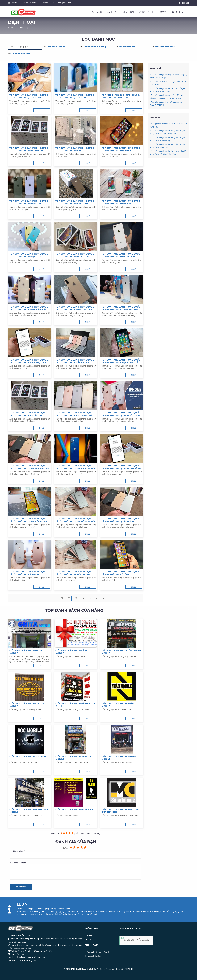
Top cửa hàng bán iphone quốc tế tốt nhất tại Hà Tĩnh (121, 573)
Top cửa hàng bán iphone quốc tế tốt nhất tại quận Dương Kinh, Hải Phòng (121, 520)
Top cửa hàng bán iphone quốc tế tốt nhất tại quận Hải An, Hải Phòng (29, 520)
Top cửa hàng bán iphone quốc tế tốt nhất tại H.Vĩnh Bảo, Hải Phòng (29, 308)
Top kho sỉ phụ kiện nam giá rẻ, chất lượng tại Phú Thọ (121, 96)
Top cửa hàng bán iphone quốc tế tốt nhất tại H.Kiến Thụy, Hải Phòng (29, 361)
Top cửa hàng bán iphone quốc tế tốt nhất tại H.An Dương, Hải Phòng (75, 414)
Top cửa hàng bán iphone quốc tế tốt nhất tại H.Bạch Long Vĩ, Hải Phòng (121, 361)
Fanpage (184, 3)
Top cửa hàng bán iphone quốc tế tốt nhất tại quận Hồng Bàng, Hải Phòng (121, 467)
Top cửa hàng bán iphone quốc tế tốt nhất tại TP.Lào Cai (121, 149)
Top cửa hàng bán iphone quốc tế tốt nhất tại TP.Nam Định (29, 202)
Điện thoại (24, 28)
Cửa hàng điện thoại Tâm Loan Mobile (74, 758)
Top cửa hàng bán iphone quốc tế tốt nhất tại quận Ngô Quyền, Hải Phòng (121, 414)
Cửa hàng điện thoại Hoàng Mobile (119, 758)
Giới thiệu (89, 936)
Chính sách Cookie (93, 956)
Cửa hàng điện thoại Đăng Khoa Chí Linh (75, 705)
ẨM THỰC (112, 12)
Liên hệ (88, 939)
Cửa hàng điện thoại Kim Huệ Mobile (27, 705)
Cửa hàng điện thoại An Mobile (74, 809)
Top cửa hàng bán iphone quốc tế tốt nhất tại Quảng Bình (75, 96)
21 (62, 598)
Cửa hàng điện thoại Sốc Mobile (29, 756)
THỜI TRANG (96, 12)
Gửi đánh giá (21, 887)
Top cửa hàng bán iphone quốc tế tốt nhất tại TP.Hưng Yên (121, 255)
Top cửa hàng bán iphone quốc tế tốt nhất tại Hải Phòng (29, 573)
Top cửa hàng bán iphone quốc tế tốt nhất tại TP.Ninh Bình (29, 149)
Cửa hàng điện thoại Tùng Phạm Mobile (121, 652)
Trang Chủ (12, 28)
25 (90, 598)
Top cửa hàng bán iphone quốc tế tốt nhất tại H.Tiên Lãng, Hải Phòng (75, 308)
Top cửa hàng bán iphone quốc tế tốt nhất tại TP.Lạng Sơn (75, 202)
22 (69, 598)
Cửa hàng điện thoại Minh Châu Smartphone (121, 811)
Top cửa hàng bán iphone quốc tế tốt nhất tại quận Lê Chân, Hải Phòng (29, 467)
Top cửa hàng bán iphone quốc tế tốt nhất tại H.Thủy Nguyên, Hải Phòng (121, 308)
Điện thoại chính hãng (94, 47)
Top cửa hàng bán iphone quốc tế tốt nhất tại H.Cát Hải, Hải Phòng (75, 361)
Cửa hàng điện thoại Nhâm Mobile (118, 705)
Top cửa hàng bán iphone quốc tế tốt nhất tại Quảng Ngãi (29, 96)
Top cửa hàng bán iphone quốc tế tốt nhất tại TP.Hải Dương (75, 573)
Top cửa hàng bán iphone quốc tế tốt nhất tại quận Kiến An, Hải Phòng (75, 467)
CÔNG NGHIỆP (146, 12)
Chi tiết (42, 110)
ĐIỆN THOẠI (128, 12)
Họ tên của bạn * (76, 854)
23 (76, 598)
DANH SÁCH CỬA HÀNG (136, 940)
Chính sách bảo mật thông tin (97, 952)
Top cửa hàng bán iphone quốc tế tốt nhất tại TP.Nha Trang (75, 255)
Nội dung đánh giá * (76, 871)
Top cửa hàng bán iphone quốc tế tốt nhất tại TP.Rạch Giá (29, 255)
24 (83, 598)
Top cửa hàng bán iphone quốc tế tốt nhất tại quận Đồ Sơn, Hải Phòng (75, 520)
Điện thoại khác (127, 47)
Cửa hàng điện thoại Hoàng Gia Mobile (29, 811)
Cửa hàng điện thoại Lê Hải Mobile (72, 652)
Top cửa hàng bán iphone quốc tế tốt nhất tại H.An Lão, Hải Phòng (29, 414)
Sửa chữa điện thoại (21, 54)
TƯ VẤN (163, 12)
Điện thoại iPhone (56, 47)
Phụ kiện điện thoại (165, 47)
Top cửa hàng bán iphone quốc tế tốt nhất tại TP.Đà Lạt (121, 202)
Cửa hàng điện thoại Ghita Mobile (26, 652)
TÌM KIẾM (178, 12)
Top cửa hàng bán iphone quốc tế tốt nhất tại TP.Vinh (75, 149)
